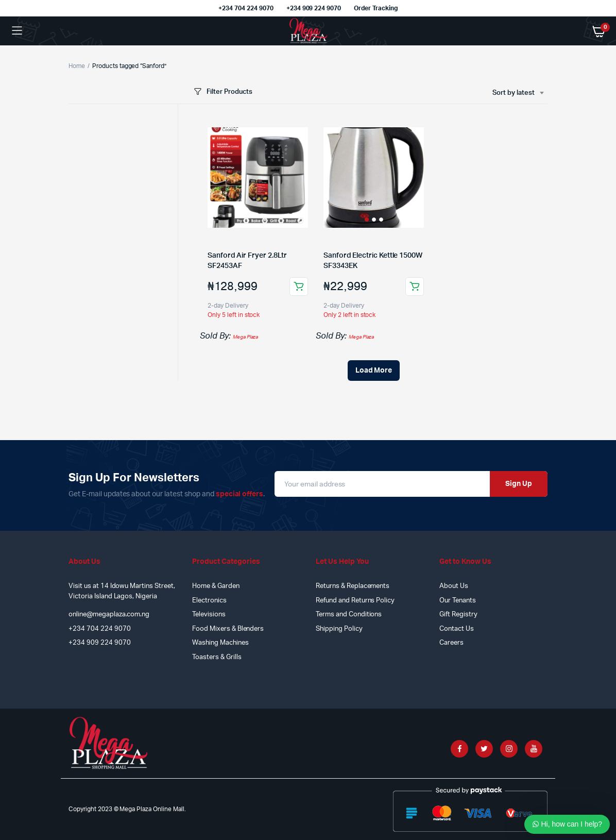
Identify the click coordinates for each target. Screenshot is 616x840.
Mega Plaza (246, 337)
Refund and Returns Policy (355, 601)
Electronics (209, 601)
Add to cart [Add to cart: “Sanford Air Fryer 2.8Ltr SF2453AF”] (299, 287)
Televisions (209, 615)
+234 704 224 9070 (246, 8)
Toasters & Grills (217, 657)
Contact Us (457, 629)
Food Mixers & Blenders (228, 629)
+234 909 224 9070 (314, 8)
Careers (451, 643)
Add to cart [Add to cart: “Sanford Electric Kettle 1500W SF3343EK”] (415, 287)
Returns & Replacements (353, 586)
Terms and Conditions (349, 615)
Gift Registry (458, 615)
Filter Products (222, 92)
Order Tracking (376, 8)
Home (77, 66)
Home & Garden (216, 586)
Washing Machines (220, 643)
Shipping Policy (339, 629)
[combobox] (518, 93)
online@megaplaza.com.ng (109, 615)
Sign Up (519, 484)
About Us (454, 586)
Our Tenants (458, 601)
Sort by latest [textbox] (514, 93)
